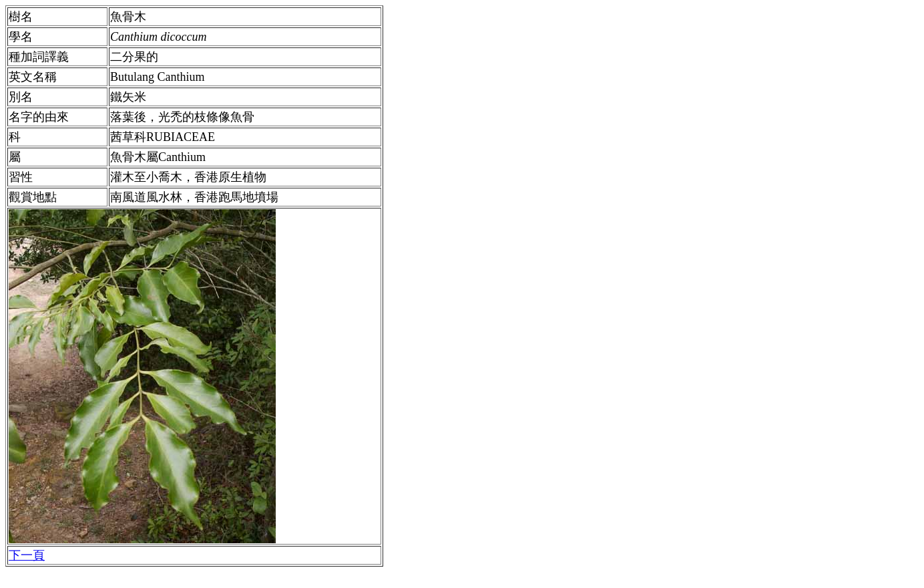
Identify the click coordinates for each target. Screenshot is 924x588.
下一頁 (27, 555)
